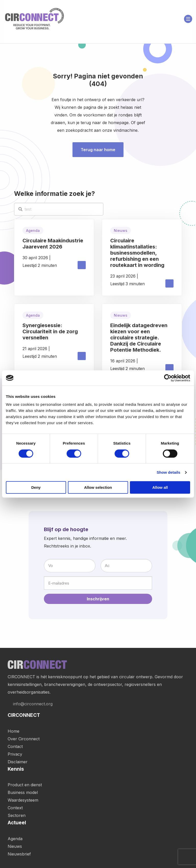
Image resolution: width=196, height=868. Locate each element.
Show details (169, 472)
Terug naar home (98, 150)
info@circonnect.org (30, 704)
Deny (36, 487)
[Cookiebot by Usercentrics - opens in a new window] (168, 378)
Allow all (160, 487)
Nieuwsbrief (19, 854)
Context (15, 808)
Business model (23, 792)
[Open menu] (188, 19)
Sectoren (17, 815)
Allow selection (98, 487)
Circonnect (34, 19)
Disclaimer (18, 762)
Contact (15, 746)
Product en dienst (25, 785)
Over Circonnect (24, 739)
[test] (59, 209)
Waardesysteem (23, 800)
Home (14, 731)
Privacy (15, 754)
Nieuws (15, 846)
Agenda (15, 839)
